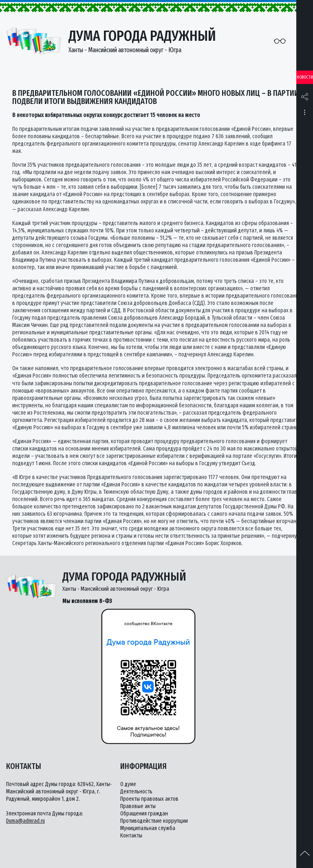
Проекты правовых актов (149, 799)
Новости (305, 77)
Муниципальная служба (148, 828)
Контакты (131, 836)
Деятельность (136, 792)
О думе (128, 784)
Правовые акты (138, 806)
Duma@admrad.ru (25, 821)
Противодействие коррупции (154, 821)
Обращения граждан (144, 814)
